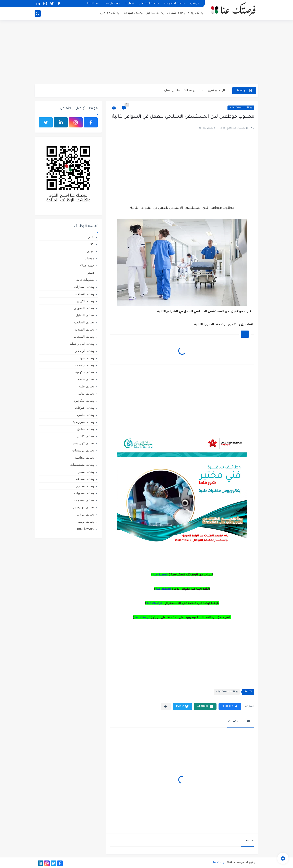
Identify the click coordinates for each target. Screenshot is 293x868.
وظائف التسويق (84, 308)
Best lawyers (86, 529)
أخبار (91, 237)
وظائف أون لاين (84, 351)
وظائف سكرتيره (84, 401)
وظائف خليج (87, 386)
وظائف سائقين (155, 13)
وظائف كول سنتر (83, 443)
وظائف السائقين (84, 322)
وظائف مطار (86, 472)
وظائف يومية (196, 13)
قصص (91, 272)
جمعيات (89, 258)
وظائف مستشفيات (241, 108)
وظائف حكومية (85, 372)
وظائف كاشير (86, 436)
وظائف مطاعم (85, 479)
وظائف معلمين (110, 13)
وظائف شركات (176, 13)
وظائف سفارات (84, 287)
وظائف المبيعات (133, 13)
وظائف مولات (86, 514)
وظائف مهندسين (84, 507)
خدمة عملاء (87, 265)
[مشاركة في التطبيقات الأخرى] (166, 706)
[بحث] (38, 14)
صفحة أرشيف (112, 4)
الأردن (91, 251)
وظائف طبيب (86, 415)
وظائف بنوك (87, 358)
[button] (230, 706)
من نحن (195, 4)
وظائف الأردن (86, 301)
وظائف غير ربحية (84, 422)
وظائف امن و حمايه (82, 344)
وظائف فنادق (86, 429)
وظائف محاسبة (85, 457)
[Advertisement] (146, 53)
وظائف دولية (86, 393)
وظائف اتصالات (85, 294)
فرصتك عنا (93, 4)
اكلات (91, 244)
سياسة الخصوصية (175, 4)
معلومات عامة (85, 280)
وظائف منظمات (84, 500)
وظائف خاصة (86, 379)
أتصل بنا (130, 4)
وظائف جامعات (85, 365)
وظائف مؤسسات (83, 450)
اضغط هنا (161, 575)
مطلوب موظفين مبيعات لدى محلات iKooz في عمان (196, 91)
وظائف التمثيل (85, 315)
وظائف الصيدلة (85, 329)
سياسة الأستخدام (149, 4)
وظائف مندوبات (84, 493)
